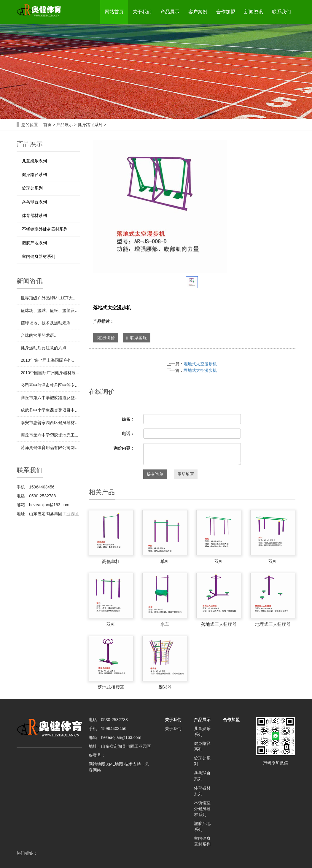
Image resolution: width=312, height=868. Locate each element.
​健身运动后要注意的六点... (45, 348)
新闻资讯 (254, 12)
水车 (165, 624)
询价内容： (124, 448)
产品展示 (170, 12)
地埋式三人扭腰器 (273, 624)
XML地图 (115, 764)
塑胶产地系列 (34, 243)
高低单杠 (111, 561)
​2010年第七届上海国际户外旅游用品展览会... (50, 360)
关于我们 (142, 12)
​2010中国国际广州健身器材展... (50, 373)
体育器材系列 (34, 215)
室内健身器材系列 (39, 256)
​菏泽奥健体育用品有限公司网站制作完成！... (50, 448)
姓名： (128, 419)
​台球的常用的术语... (39, 335)
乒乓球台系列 (34, 202)
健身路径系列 (90, 125)
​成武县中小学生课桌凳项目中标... (50, 410)
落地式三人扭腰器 (219, 624)
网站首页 (114, 12)
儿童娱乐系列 (34, 161)
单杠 (165, 561)
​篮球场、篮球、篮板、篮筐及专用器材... (50, 310)
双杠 (219, 561)
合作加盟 (226, 12)
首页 (47, 125)
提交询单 (155, 474)
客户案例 (198, 12)
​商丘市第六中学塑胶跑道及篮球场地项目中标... (50, 398)
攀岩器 (165, 687)
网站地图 (97, 764)
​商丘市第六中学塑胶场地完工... (50, 435)
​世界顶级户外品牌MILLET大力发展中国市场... (50, 298)
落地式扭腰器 (111, 687)
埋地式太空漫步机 (200, 364)
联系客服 (137, 338)
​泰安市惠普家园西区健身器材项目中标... (50, 423)
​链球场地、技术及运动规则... (47, 323)
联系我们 (281, 12)
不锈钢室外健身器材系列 (45, 229)
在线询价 (106, 338)
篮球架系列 (32, 188)
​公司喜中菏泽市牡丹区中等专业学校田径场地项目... (50, 385)
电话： (128, 434)
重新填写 (186, 474)
